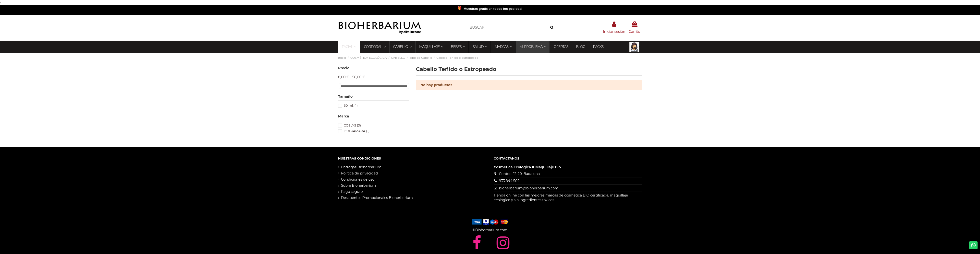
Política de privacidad (359, 173)
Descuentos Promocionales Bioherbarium (377, 198)
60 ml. (351, 105)
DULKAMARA (357, 131)
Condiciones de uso (358, 179)
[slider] (340, 86)
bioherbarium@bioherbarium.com (529, 188)
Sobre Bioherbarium (358, 185)
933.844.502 (509, 181)
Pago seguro (352, 192)
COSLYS (352, 125)
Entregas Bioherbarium (361, 167)
